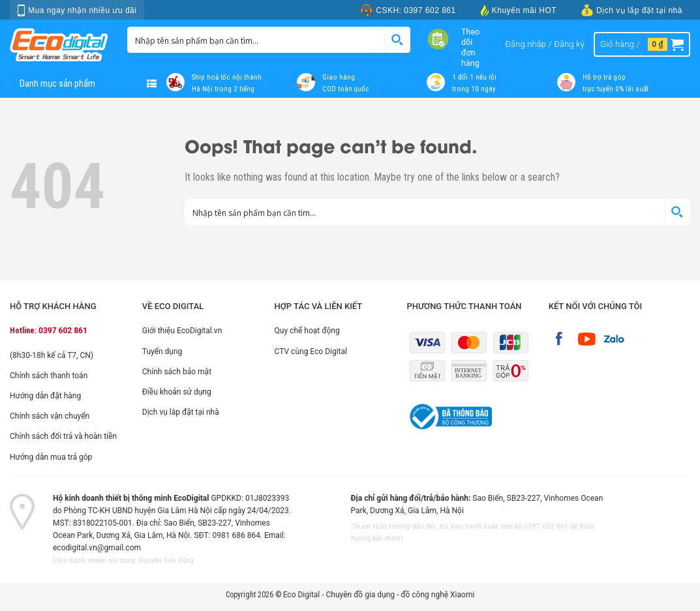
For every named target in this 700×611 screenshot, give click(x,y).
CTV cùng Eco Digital (311, 351)
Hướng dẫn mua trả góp (51, 457)
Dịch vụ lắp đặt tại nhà (632, 10)
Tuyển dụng (162, 351)
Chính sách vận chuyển (50, 416)
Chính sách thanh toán (49, 376)
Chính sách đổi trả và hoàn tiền (63, 436)
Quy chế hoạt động (307, 331)
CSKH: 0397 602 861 (408, 10)
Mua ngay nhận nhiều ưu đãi (77, 10)
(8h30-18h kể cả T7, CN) (52, 355)
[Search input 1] (257, 40)
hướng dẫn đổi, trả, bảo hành (435, 527)
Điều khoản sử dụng (177, 392)
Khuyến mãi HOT (519, 10)
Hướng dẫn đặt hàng (45, 396)
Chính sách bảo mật (177, 372)
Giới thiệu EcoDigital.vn (182, 331)
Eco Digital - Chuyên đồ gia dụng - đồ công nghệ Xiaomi (379, 595)
